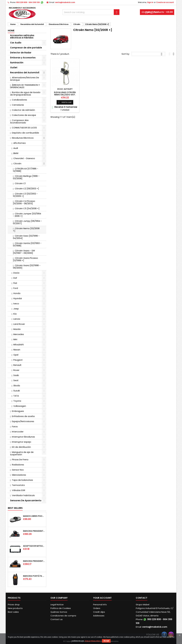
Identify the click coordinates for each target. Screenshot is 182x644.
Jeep (16, 309)
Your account (102, 598)
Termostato (18, 485)
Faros (15, 426)
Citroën (17, 163)
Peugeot (18, 360)
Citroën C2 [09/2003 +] (27, 189)
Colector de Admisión (23, 110)
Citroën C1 (20, 183)
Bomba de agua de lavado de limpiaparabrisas (25, 94)
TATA (16, 396)
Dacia (16, 273)
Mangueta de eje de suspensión (22, 453)
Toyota (17, 401)
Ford (16, 288)
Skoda (17, 385)
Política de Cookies (61, 608)
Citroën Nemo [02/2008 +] (26, 230)
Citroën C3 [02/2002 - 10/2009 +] (25, 195)
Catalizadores (19, 100)
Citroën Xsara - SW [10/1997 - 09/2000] (24, 252)
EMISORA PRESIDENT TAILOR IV (34, 531)
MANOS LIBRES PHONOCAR (34, 516)
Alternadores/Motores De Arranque (25, 79)
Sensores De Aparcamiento (26, 500)
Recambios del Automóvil (25, 73)
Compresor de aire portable (26, 48)
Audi (16, 148)
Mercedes (19, 334)
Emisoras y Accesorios (23, 58)
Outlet (14, 68)
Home (11, 31)
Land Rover (19, 324)
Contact (142, 598)
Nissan (17, 350)
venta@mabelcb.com (65, 2)
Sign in (150, 2)
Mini (15, 339)
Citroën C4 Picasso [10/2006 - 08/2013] (24, 202)
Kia (15, 314)
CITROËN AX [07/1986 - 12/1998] (26, 170)
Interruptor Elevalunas (23, 437)
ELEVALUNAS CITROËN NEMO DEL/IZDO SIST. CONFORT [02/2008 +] (65, 95)
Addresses (99, 616)
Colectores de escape (24, 115)
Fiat (15, 283)
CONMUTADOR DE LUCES (24, 128)
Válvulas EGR (19, 490)
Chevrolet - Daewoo (24, 158)
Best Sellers (15, 508)
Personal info (100, 605)
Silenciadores (19, 475)
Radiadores (18, 465)
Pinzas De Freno (20, 459)
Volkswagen (20, 406)
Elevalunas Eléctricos (23, 138)
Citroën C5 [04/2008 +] (27, 208)
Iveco (16, 303)
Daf (15, 278)
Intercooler (18, 432)
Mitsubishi (18, 344)
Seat (16, 380)
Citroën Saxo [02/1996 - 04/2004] (26, 237)
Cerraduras (18, 105)
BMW (16, 153)
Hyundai (18, 298)
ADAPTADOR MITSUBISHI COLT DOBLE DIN (34, 546)
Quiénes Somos (59, 612)
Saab (16, 375)
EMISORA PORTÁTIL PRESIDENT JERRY (34, 576)
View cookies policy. (93, 641)
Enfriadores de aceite (23, 416)
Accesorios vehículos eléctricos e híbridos (22, 37)
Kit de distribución (21, 447)
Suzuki (17, 391)
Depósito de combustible (25, 133)
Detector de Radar (21, 53)
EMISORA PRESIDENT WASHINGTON (34, 561)
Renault (17, 365)
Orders (97, 608)
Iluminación (17, 63)
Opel (16, 355)
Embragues (18, 411)
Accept (106, 641)
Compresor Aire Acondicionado (19, 121)
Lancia (17, 319)
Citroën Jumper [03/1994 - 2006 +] (27, 215)
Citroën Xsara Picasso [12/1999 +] (25, 259)
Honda (17, 293)
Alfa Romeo (20, 143)
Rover (16, 370)
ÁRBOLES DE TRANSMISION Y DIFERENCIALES (25, 86)
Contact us (57, 619)
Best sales (13, 612)
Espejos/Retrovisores (23, 421)
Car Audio (16, 43)
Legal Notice (57, 605)
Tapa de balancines (22, 480)
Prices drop (14, 605)
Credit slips (99, 612)
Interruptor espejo (22, 442)
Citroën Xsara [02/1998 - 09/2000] (27, 267)
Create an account (165, 2)
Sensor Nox (18, 470)
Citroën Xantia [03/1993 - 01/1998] (27, 244)
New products (15, 608)
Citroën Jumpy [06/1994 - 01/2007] (27, 222)
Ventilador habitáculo (23, 495)
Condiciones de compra (63, 616)
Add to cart (65, 102)
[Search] (91, 12)
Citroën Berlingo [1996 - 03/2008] (26, 177)
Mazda (17, 329)
